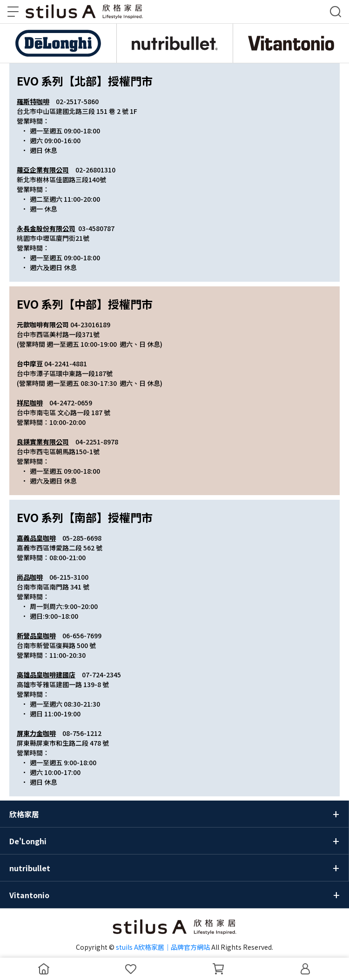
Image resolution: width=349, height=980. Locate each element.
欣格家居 (24, 814)
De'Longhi (28, 841)
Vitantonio (29, 895)
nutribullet (30, 868)
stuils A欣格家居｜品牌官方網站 (163, 947)
